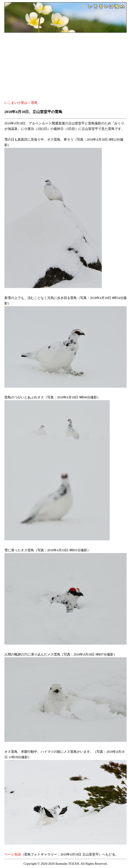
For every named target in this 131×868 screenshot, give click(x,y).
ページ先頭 (13, 854)
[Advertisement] (65, 67)
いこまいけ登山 (16, 103)
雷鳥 (34, 103)
